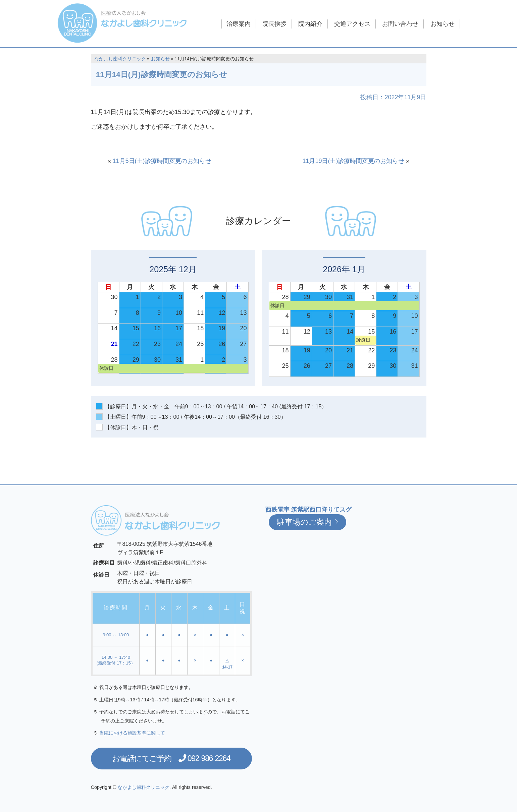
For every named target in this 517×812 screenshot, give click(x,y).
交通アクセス (352, 24)
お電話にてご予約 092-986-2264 (171, 759)
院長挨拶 (274, 24)
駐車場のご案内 (308, 522)
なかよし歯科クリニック (120, 59)
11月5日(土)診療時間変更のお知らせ (162, 161)
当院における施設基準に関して (132, 733)
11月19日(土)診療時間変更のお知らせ (353, 161)
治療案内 (239, 24)
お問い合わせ (400, 24)
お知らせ (443, 24)
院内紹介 (310, 24)
